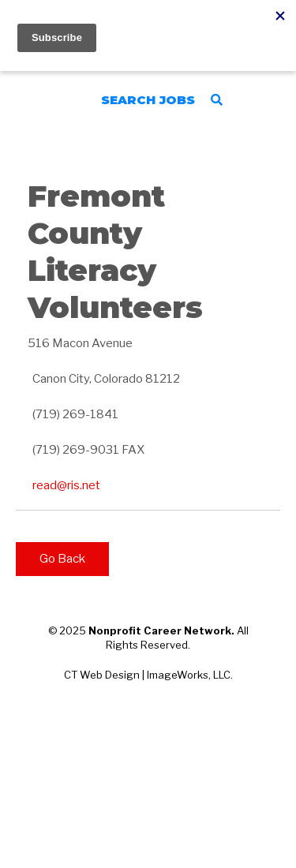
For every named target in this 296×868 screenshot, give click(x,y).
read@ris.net (66, 485)
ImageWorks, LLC (189, 675)
